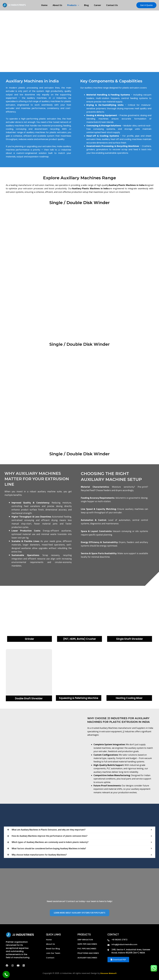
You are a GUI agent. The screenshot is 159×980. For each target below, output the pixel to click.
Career (96, 5)
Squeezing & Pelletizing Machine (79, 698)
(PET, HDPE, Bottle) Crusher (79, 639)
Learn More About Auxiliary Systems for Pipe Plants (80, 913)
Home (47, 5)
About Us (59, 5)
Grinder (29, 639)
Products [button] (74, 5)
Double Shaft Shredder (29, 699)
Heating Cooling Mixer (129, 698)
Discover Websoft (108, 973)
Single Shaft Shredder (130, 639)
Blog (86, 5)
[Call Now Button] (6, 974)
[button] (78, 5)
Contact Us (109, 5)
